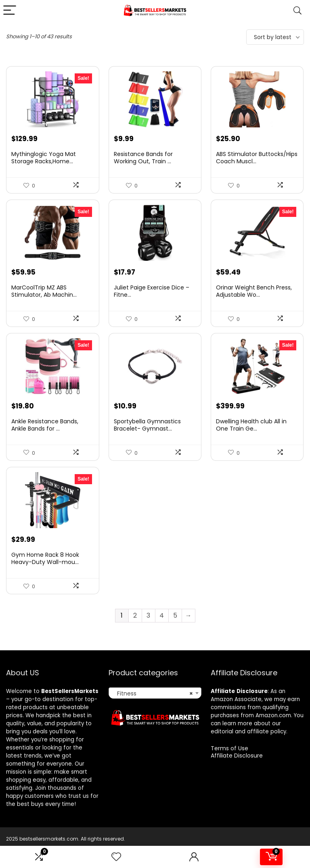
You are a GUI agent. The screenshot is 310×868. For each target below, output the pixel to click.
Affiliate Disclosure (237, 773)
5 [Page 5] (175, 633)
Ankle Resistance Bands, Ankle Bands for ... (45, 438)
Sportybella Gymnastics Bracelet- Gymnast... (147, 438)
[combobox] (155, 710)
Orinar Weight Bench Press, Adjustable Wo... (254, 300)
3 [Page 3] (148, 633)
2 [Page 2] (135, 633)
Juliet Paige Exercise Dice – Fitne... (152, 300)
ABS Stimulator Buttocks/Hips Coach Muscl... (257, 162)
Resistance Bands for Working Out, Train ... (143, 162)
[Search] (297, 11)
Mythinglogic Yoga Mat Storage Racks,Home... (44, 162)
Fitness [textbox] (153, 711)
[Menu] (10, 11)
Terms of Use (229, 766)
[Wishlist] (116, 857)
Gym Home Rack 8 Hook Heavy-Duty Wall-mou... (45, 576)
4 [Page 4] (162, 633)
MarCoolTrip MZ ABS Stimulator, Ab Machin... (44, 300)
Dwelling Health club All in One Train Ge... (251, 438)
